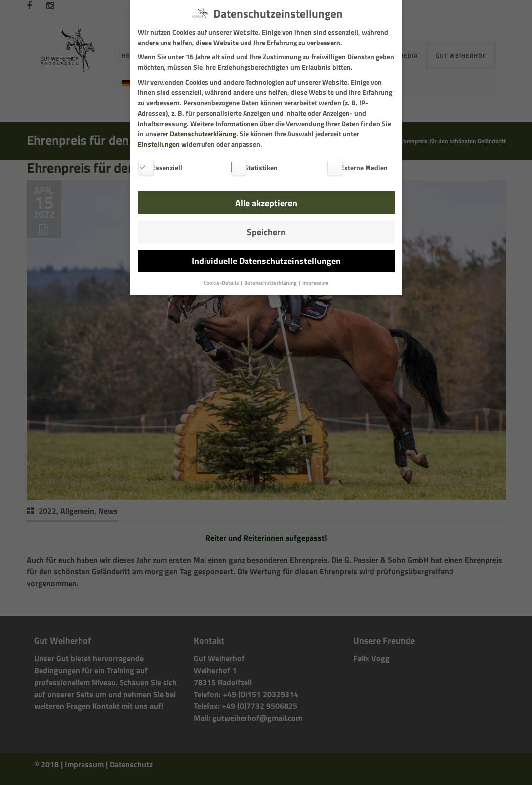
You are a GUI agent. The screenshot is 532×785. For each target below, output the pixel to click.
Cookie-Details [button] (222, 283)
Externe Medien (357, 167)
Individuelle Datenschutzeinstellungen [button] (266, 261)
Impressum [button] (315, 283)
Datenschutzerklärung (203, 134)
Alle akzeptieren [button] (266, 203)
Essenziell (160, 167)
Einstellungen (159, 144)
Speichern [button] (266, 232)
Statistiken (254, 167)
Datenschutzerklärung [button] (271, 283)
